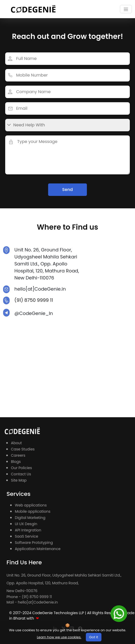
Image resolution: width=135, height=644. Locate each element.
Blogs (16, 462)
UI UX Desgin (26, 524)
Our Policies (21, 468)
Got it (94, 637)
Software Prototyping (34, 543)
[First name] (67, 108)
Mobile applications (33, 511)
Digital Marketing (30, 518)
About (16, 443)
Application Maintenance (38, 549)
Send (67, 190)
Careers (18, 455)
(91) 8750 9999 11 (34, 300)
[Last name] (67, 75)
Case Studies (23, 449)
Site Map (19, 480)
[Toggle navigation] (126, 9)
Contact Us (21, 474)
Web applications (31, 505)
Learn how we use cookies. (59, 637)
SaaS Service (27, 536)
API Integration (28, 530)
